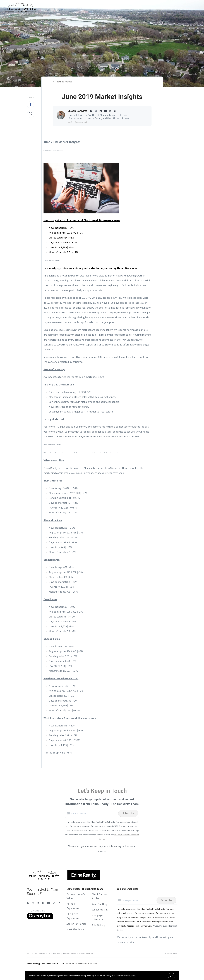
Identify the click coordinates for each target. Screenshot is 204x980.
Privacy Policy (171, 954)
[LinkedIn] (38, 903)
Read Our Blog (99, 904)
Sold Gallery (98, 925)
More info (133, 976)
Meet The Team (75, 929)
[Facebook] (28, 903)
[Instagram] (54, 903)
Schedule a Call (100, 909)
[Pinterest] (43, 903)
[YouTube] (49, 903)
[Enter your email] (94, 813)
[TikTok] (59, 903)
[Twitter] (33, 903)
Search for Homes (76, 924)
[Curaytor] (40, 919)
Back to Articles (64, 82)
